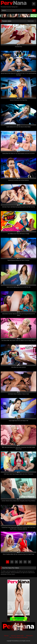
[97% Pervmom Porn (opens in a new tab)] (18, 37)
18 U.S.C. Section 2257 (17, 636)
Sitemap (6, 636)
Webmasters (30, 636)
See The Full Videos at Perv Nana (18, 637)
